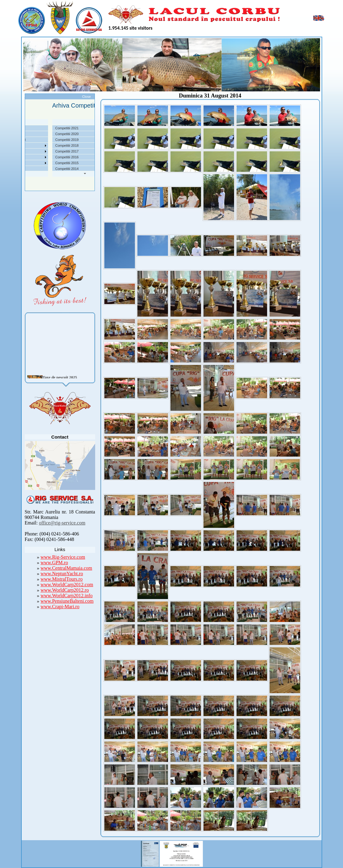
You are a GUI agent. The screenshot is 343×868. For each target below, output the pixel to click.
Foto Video (20, 163)
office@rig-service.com (62, 523)
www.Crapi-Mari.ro (60, 607)
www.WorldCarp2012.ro (65, 590)
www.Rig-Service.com (63, 557)
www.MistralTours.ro (62, 579)
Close (86, 97)
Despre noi (20, 128)
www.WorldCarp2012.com (67, 585)
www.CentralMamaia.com (67, 568)
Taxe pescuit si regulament (32, 140)
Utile (15, 157)
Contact (18, 169)
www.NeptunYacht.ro (62, 574)
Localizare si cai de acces (31, 134)
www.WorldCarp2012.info (67, 596)
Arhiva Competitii (25, 151)
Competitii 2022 (24, 145)
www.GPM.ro (54, 563)
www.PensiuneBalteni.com (67, 601)
